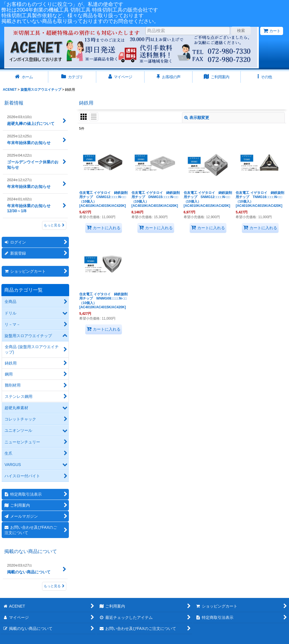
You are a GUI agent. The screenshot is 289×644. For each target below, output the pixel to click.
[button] (265, 77)
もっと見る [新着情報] (54, 225)
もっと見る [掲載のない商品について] (54, 586)
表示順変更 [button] (197, 118)
